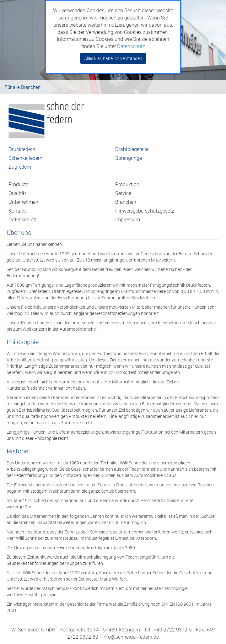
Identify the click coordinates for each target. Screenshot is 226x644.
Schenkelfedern (25, 158)
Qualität (17, 193)
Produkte (18, 184)
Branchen (126, 202)
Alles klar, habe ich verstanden (113, 58)
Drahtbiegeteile (132, 149)
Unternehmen (23, 202)
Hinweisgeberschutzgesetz (145, 211)
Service (123, 193)
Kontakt (17, 211)
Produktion (127, 184)
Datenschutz (22, 219)
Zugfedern (20, 167)
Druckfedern (22, 149)
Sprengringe (129, 158)
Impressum (128, 219)
